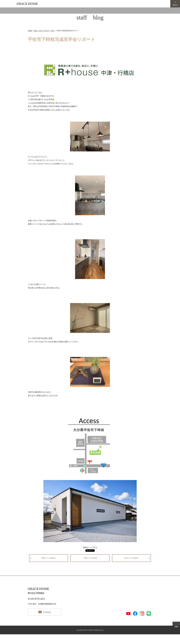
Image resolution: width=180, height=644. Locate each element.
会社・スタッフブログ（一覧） (44, 31)
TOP (176, 627)
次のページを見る (131, 558)
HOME (30, 31)
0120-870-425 (36, 599)
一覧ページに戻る (90, 558)
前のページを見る (49, 558)
